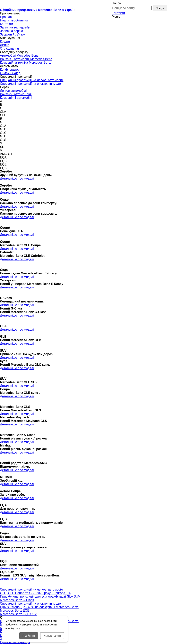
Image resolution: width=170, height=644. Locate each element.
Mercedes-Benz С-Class (17, 600)
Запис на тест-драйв (15, 27)
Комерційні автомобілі (16, 98)
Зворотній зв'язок (13, 34)
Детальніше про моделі (17, 178)
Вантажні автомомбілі (16, 94)
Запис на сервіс (11, 31)
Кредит (5, 41)
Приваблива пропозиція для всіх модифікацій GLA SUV (40, 596)
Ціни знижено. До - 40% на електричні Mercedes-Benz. (39, 607)
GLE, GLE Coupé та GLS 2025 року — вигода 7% (35, 593)
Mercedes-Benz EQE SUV (18, 614)
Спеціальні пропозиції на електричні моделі (32, 84)
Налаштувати (52, 636)
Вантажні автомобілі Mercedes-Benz (26, 59)
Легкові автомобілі (13, 91)
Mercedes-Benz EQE (15, 611)
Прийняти (29, 636)
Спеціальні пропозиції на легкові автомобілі (32, 80)
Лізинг (4, 45)
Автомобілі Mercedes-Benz (19, 56)
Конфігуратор (10, 70)
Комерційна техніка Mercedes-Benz (25, 63)
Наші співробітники (14, 20)
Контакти (118, 13)
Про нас (6, 17)
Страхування (9, 48)
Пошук (116, 3)
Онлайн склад (10, 73)
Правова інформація (15, 642)
